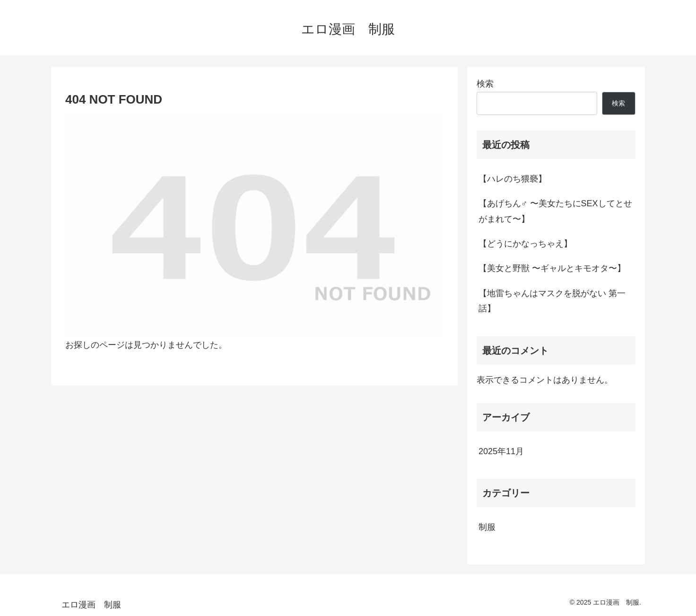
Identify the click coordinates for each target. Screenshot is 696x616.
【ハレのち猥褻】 (517, 179)
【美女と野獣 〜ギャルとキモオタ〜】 (556, 268)
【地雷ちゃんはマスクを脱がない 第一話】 (552, 301)
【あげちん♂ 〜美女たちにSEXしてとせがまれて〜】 (555, 211)
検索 (485, 84)
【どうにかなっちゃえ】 (530, 244)
